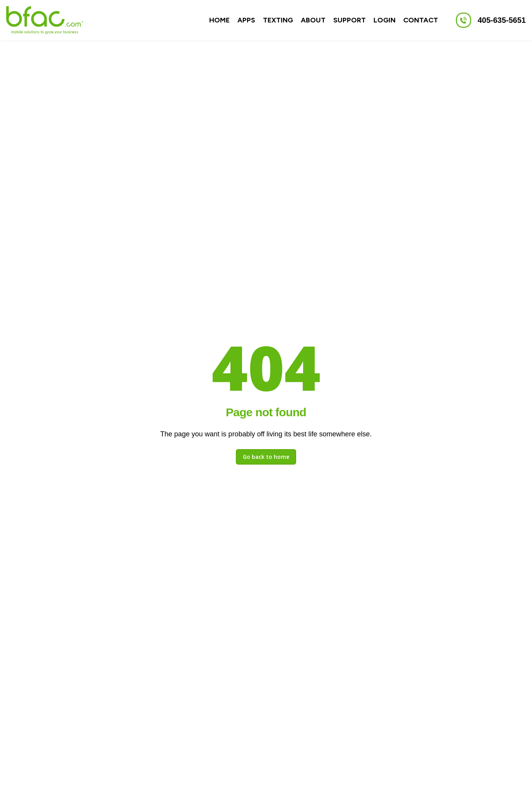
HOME (219, 20)
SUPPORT (350, 20)
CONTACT (421, 20)
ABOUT (313, 20)
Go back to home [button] (266, 457)
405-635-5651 (502, 20)
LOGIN (385, 20)
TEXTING (278, 20)
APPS (246, 20)
